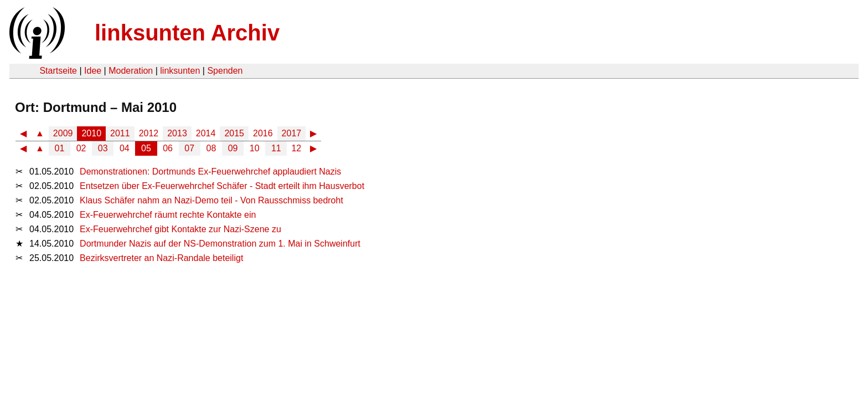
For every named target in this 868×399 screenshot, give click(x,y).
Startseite (58, 71)
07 (189, 148)
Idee (93, 71)
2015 (234, 133)
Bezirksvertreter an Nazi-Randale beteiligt (161, 258)
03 (103, 148)
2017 (292, 133)
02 (81, 148)
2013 (177, 133)
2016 (263, 133)
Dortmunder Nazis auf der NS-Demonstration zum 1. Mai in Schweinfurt (220, 244)
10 (255, 148)
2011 (120, 133)
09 (233, 148)
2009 (63, 133)
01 (60, 148)
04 (125, 148)
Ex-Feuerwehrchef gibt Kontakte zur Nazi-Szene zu (180, 229)
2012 (149, 133)
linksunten (180, 71)
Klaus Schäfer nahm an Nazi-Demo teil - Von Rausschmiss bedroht (211, 200)
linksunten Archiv (187, 33)
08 (211, 148)
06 (168, 148)
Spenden (225, 71)
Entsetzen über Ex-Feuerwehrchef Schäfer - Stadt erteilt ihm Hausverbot (222, 186)
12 (296, 148)
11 (276, 148)
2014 (206, 133)
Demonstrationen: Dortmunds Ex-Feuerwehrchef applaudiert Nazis (210, 172)
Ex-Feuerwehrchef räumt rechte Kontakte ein (168, 215)
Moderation (131, 71)
